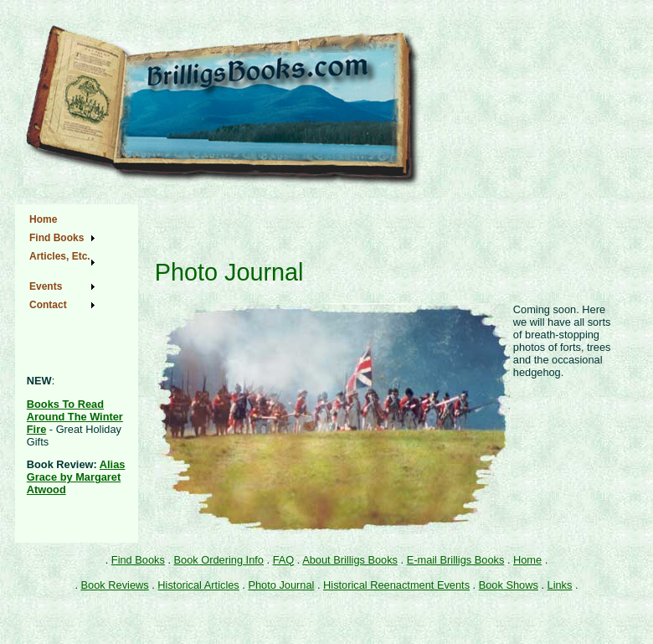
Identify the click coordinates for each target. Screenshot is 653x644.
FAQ (284, 560)
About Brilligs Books (350, 560)
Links (560, 585)
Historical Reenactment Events (396, 585)
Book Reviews (115, 585)
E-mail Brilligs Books (456, 560)
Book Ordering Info (219, 560)
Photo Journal (281, 585)
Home (527, 560)
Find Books (138, 560)
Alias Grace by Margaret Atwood (76, 477)
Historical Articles (198, 585)
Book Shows (509, 585)
